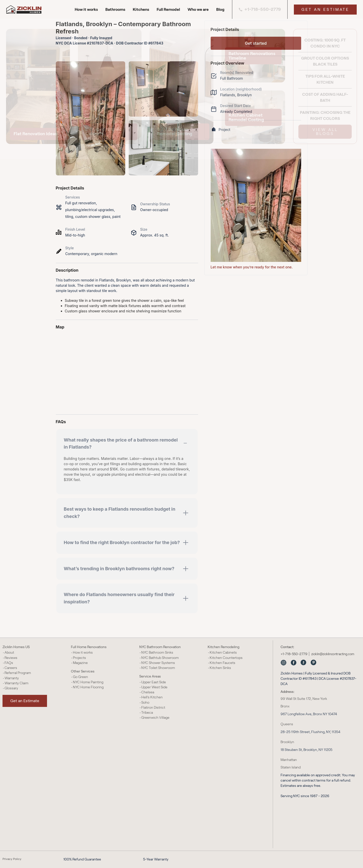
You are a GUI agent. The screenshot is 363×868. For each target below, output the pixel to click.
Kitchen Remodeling (223, 647)
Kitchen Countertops (226, 658)
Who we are (198, 10)
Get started (256, 43)
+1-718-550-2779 (260, 9)
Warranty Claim (16, 683)
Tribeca (147, 712)
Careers (11, 668)
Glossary (11, 688)
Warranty (12, 678)
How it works (86, 9)
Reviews (11, 658)
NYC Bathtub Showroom (160, 658)
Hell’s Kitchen (152, 697)
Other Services (83, 671)
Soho (145, 702)
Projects (79, 658)
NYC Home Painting (88, 682)
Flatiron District (153, 707)
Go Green (80, 677)
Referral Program (18, 673)
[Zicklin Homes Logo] (26, 10)
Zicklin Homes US (16, 647)
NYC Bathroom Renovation (160, 647)
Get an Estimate (325, 9)
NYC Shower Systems (158, 663)
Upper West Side (154, 687)
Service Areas (150, 676)
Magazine (80, 663)
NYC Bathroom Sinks (157, 652)
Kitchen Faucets (222, 663)
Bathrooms (115, 9)
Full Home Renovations (89, 647)
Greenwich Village (155, 717)
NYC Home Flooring (88, 687)
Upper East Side (154, 682)
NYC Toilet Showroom (158, 668)
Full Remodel (168, 9)
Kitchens (141, 9)
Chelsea (148, 692)
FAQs (9, 663)
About (9, 652)
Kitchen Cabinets (223, 652)
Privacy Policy (12, 859)
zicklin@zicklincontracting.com (333, 654)
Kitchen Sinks (220, 668)
